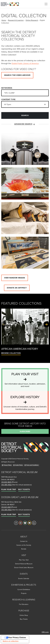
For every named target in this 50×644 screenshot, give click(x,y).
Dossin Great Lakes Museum (24, 567)
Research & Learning (16, 20)
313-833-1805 (6, 482)
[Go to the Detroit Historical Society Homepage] (11, 4)
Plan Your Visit (24, 560)
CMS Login (45, 632)
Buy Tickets (24, 489)
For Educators (24, 604)
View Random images (15, 278)
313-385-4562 (6, 485)
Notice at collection (11, 641)
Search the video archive (17, 75)
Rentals (24, 549)
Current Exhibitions (24, 589)
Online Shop (24, 615)
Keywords (7, 88)
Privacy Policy (7, 465)
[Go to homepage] (25, 450)
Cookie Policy (19, 465)
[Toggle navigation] (46, 4)
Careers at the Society (24, 545)
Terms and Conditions (32, 465)
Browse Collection (11, 353)
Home (4, 20)
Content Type (8, 99)
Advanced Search (25, 124)
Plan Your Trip (9, 489)
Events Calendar (24, 578)
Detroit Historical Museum (24, 564)
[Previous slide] (4, 324)
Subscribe (25, 431)
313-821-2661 (6, 507)
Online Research (32, 20)
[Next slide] (46, 324)
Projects (24, 593)
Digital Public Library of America (25, 63)
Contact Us (24, 541)
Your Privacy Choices (17, 638)
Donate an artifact (17, 288)
